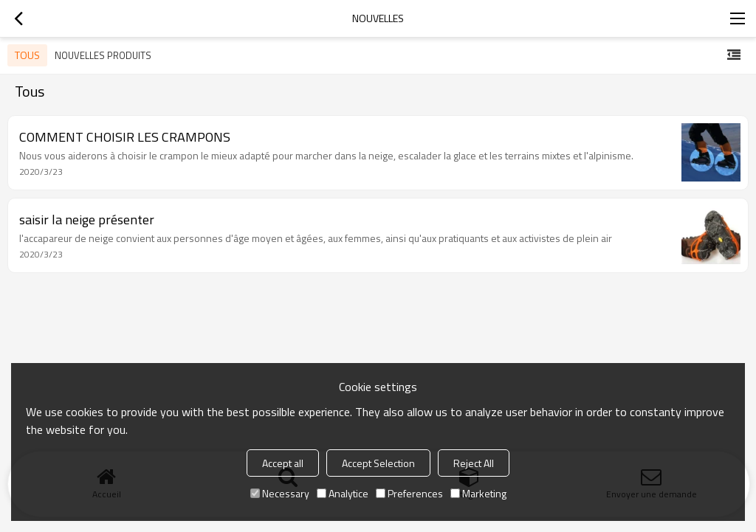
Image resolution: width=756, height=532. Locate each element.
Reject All (474, 463)
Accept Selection (378, 463)
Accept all (283, 463)
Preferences (409, 493)
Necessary (280, 493)
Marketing (478, 493)
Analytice (343, 493)
